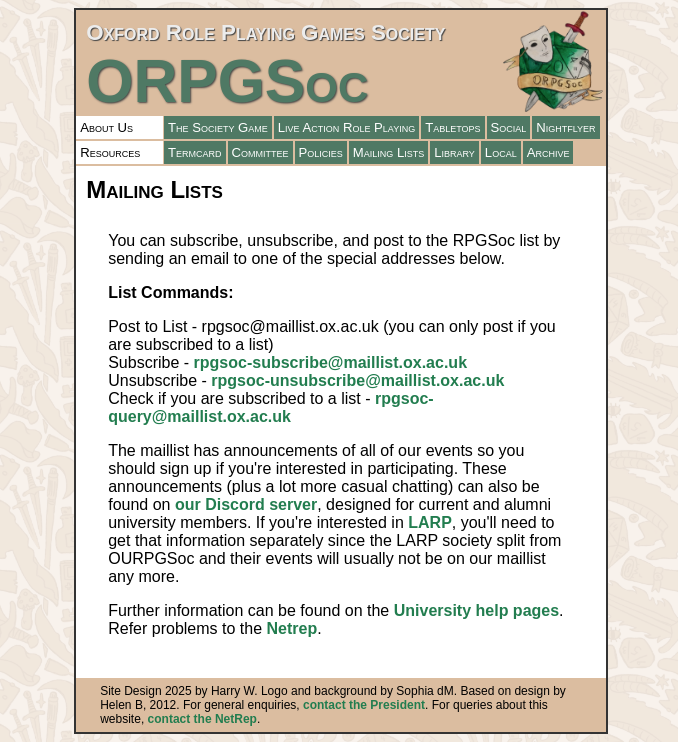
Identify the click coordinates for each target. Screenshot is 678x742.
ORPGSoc (227, 81)
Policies (321, 152)
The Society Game (218, 127)
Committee (260, 152)
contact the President (364, 705)
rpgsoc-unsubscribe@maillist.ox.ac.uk (357, 380)
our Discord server (246, 504)
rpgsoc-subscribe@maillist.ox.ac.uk (330, 362)
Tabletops (452, 127)
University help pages (476, 610)
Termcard (195, 152)
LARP (430, 522)
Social (509, 127)
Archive (548, 152)
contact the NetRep (202, 719)
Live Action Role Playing (346, 127)
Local (501, 152)
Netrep (291, 628)
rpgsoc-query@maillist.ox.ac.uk (270, 407)
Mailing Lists (388, 152)
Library (454, 152)
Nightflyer (565, 127)
